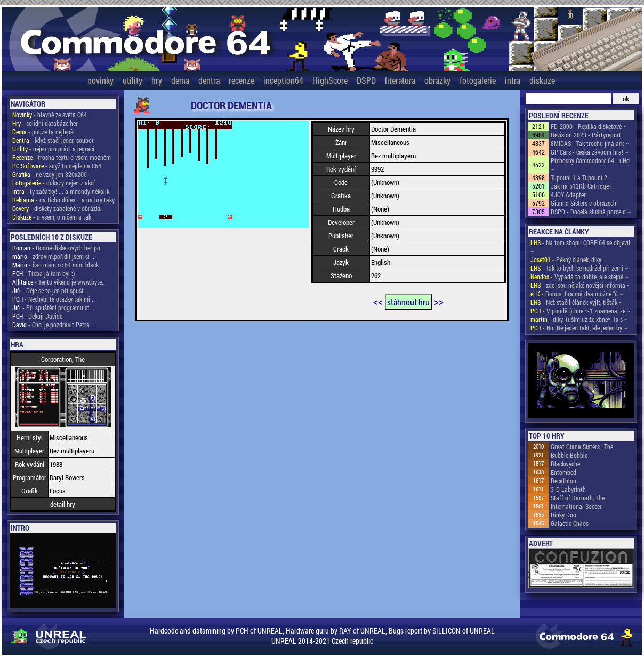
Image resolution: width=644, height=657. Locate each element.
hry (157, 80)
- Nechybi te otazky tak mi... (54, 299)
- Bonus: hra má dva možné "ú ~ (577, 294)
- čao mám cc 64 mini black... (58, 265)
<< (378, 301)
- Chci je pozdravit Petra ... (54, 325)
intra (513, 80)
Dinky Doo (563, 515)
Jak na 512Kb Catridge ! (581, 186)
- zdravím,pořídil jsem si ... (54, 256)
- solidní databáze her (45, 123)
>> (439, 301)
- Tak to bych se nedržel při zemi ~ (579, 268)
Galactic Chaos (570, 523)
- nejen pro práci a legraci (53, 149)
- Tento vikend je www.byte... (59, 282)
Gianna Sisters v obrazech (583, 203)
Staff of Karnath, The (578, 498)
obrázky (437, 80)
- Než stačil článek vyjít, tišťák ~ (577, 302)
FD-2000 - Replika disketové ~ (589, 126)
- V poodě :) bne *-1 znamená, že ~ (581, 311)
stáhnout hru (408, 302)
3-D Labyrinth (568, 489)
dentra (209, 80)
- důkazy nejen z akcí (54, 183)
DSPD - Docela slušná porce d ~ (591, 212)
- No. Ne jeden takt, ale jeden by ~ (579, 328)
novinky (100, 80)
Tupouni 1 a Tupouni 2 (579, 177)
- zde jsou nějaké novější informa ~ (581, 285)
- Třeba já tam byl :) (44, 273)
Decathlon (563, 481)
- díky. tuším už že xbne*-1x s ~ (579, 319)
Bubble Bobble (569, 455)
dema (180, 80)
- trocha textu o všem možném (62, 157)
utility (132, 80)
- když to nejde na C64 (57, 166)
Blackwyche (565, 464)
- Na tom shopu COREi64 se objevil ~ (580, 247)
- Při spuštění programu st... (53, 307)
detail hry (63, 504)
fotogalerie (478, 80)
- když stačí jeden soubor (53, 140)
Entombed (563, 472)
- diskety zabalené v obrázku (57, 208)
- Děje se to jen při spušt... (50, 290)
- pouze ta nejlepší (43, 132)
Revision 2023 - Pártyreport (586, 135)
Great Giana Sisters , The (582, 447)
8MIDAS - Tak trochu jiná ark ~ (590, 143)
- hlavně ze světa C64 (50, 115)
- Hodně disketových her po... (59, 248)
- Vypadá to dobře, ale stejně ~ (579, 277)
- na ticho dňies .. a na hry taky (63, 200)
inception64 (283, 80)
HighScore (330, 80)
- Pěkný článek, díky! (567, 259)
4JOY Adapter (568, 194)
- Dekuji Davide (37, 316)
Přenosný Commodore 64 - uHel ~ (591, 165)
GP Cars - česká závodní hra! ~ (590, 152)
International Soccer (576, 506)
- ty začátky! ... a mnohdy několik (61, 191)
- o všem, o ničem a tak (52, 217)
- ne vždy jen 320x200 (50, 174)
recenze (241, 80)
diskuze (542, 80)
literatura (400, 80)
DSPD (366, 80)
